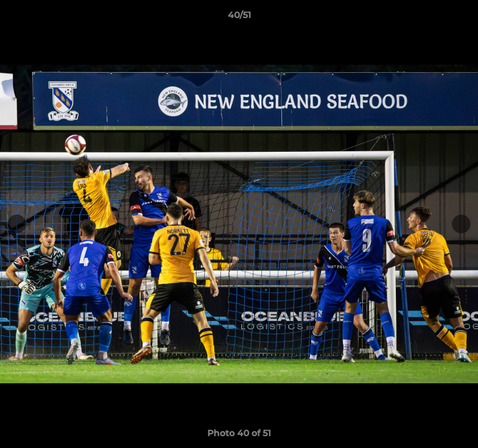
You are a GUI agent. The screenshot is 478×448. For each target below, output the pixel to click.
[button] (463, 18)
